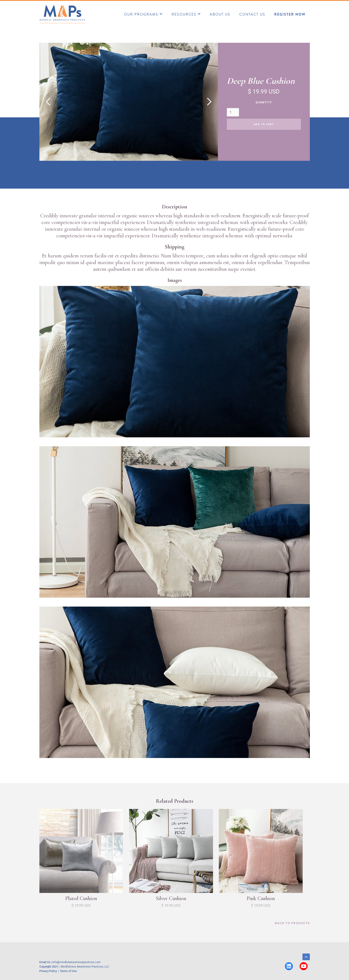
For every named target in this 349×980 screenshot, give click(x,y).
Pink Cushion (261, 898)
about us (220, 14)
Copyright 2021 (49, 967)
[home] (62, 14)
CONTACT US (252, 14)
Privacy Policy (49, 971)
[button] (143, 14)
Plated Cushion (81, 898)
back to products (292, 923)
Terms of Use (68, 971)
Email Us (45, 962)
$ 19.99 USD (81, 906)
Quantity (264, 102)
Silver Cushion (171, 898)
